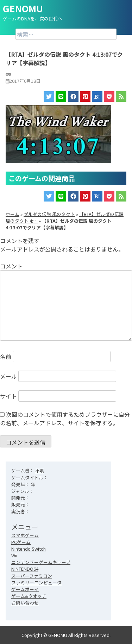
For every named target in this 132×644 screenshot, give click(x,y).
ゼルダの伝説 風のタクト (49, 214)
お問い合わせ (25, 603)
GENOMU (23, 8)
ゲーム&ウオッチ (29, 596)
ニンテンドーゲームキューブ (41, 562)
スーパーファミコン (32, 576)
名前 (6, 357)
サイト (8, 396)
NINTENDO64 (25, 569)
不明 (40, 470)
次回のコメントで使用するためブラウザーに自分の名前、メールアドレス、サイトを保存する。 (65, 419)
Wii (14, 555)
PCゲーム (21, 542)
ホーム (12, 214)
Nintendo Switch (29, 549)
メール (8, 376)
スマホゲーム (25, 535)
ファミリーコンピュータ (36, 583)
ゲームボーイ (25, 589)
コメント (11, 266)
